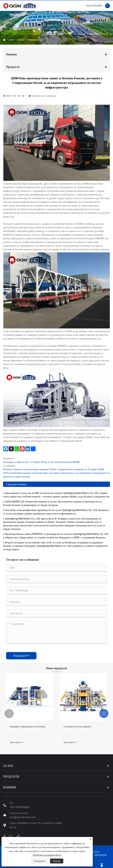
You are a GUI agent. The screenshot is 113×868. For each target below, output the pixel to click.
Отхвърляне (39, 861)
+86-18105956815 (20, 807)
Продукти (13, 67)
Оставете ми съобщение (44, 96)
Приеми (57, 861)
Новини (21, 40)
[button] (9, 714)
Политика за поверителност (47, 855)
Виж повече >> (17, 742)
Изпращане (21, 656)
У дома (10, 40)
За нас (8, 766)
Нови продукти (56, 668)
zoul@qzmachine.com (23, 817)
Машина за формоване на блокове (28, 727)
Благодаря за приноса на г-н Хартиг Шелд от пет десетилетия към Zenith (42, 462)
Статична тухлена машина (77, 727)
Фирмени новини (36, 40)
